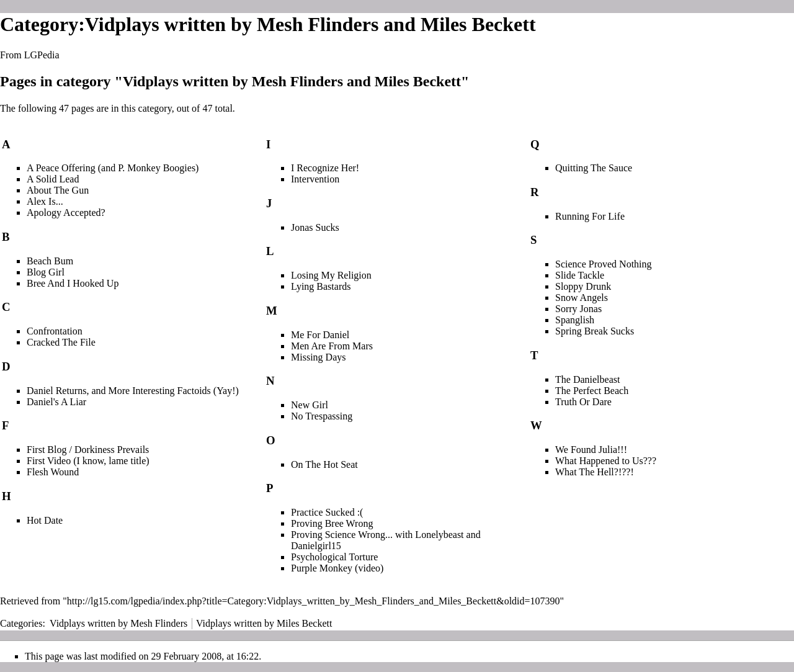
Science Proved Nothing (604, 264)
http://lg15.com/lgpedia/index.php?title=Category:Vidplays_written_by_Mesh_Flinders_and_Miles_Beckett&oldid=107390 (314, 601)
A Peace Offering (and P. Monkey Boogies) (113, 168)
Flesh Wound (53, 472)
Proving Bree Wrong (332, 523)
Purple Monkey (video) (337, 568)
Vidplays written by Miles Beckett (264, 623)
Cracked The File (61, 342)
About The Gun (58, 190)
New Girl (310, 405)
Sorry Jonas (578, 309)
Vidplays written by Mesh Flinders (118, 623)
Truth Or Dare (583, 402)
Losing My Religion (331, 275)
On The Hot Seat (324, 464)
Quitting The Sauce (594, 168)
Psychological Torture (334, 557)
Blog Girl (46, 272)
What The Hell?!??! (595, 472)
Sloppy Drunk (583, 286)
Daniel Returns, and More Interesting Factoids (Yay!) (133, 391)
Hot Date (45, 520)
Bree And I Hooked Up (73, 283)
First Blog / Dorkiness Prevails (88, 450)
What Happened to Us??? (606, 461)
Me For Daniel (320, 335)
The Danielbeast (587, 379)
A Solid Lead (53, 179)
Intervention (315, 179)
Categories (21, 623)
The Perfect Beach (592, 391)
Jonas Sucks (315, 227)
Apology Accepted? (66, 213)
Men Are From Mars (332, 346)
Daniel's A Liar (56, 402)
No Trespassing (322, 416)
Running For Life (590, 216)
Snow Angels (582, 298)
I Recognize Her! (325, 168)
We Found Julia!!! (591, 450)
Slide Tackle (580, 275)
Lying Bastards (321, 286)
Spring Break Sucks (595, 331)
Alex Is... (45, 201)
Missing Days (318, 357)
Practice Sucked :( (327, 512)
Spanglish (575, 320)
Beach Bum (50, 261)
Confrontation (55, 331)
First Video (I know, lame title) (88, 461)
